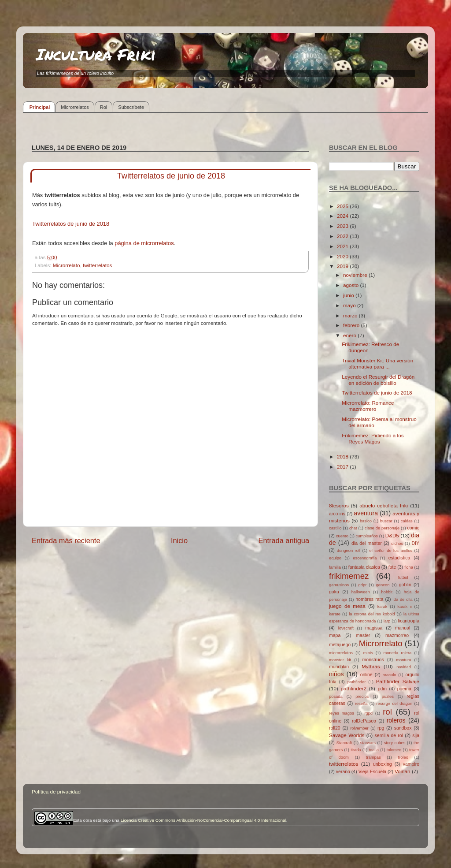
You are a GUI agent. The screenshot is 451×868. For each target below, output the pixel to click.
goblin (405, 585)
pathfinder (357, 682)
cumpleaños (367, 536)
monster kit (340, 660)
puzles (388, 697)
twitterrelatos (97, 265)
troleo (403, 757)
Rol (104, 107)
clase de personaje (382, 528)
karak (383, 607)
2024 (343, 216)
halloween (361, 592)
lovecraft (346, 628)
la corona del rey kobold (372, 614)
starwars (368, 743)
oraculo (390, 675)
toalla (374, 750)
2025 (343, 206)
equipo (335, 558)
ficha (409, 567)
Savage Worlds (347, 735)
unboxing (383, 764)
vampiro (411, 764)
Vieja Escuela (373, 771)
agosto (351, 285)
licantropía (408, 621)
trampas (373, 757)
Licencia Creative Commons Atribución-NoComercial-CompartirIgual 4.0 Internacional (203, 820)
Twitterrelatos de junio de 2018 (71, 224)
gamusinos (339, 585)
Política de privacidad (56, 792)
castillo (335, 528)
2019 (343, 266)
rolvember (359, 728)
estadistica (399, 558)
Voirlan (403, 771)
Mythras (371, 666)
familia (335, 567)
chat (353, 528)
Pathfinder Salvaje (398, 681)
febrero (352, 325)
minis (368, 653)
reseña (361, 704)
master (363, 635)
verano (343, 771)
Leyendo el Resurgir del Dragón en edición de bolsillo (378, 380)
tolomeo (394, 750)
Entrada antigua (284, 540)
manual (403, 628)
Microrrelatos (75, 107)
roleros (396, 720)
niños (336, 674)
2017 (343, 467)
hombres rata (369, 599)
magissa (374, 628)
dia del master (367, 543)
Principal (40, 107)
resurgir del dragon (394, 704)
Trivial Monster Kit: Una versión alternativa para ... (377, 363)
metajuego (340, 644)
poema (404, 689)
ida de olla (403, 600)
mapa (335, 635)
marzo (351, 315)
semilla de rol (389, 735)
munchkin (339, 667)
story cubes (395, 743)
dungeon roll (349, 551)
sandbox (403, 728)
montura (403, 660)
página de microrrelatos (144, 243)
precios (362, 697)
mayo (350, 305)
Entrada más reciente (66, 540)
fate (392, 567)
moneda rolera (397, 653)
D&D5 (392, 535)
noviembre (356, 275)
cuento (342, 536)
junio (349, 295)
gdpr (363, 585)
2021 (343, 246)
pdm (382, 689)
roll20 (335, 728)
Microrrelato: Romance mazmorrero (368, 406)
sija (416, 735)
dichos (397, 544)
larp (387, 621)
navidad (404, 667)
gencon (383, 585)
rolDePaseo (364, 721)
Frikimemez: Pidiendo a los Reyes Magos (373, 438)
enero (350, 335)
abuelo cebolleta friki (384, 505)
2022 (343, 236)
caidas (407, 521)
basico (366, 521)
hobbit (387, 592)
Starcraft (344, 743)
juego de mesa (347, 606)
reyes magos (342, 713)
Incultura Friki (96, 54)
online (366, 674)
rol (387, 712)
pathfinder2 (353, 688)
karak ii (405, 607)
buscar (386, 521)
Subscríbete (131, 107)
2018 (343, 456)
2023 (343, 226)
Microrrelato (67, 265)
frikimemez (349, 576)
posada (336, 697)
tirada (356, 750)
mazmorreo (397, 635)
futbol (403, 577)
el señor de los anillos (391, 551)
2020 (343, 256)
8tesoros (339, 505)
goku (334, 592)
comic (413, 528)
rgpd (368, 713)
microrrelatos (341, 653)
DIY (415, 543)
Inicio (179, 540)
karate (335, 614)
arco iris (337, 514)
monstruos (373, 659)
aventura (366, 513)
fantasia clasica (364, 567)
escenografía (365, 558)
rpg (381, 728)
